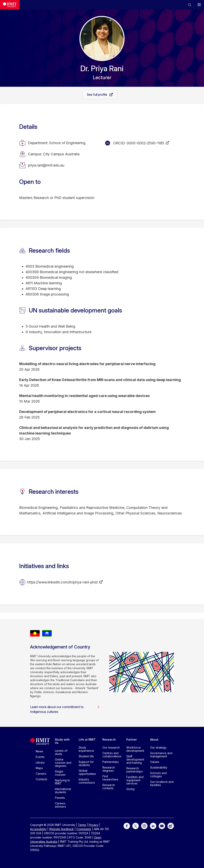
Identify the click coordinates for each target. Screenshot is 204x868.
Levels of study (61, 752)
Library (40, 762)
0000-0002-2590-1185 (145, 143)
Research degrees (109, 769)
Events (40, 757)
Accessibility (38, 829)
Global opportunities (87, 772)
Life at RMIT (87, 739)
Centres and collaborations (112, 755)
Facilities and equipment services (135, 780)
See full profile (97, 95)
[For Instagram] (144, 826)
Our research (111, 747)
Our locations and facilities (162, 783)
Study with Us (62, 741)
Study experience (86, 749)
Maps (39, 768)
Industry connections (87, 781)
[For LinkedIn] (153, 826)
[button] (190, 5)
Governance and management (161, 755)
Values (155, 762)
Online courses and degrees (63, 763)
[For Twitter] (136, 826)
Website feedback (61, 829)
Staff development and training (135, 759)
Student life (86, 756)
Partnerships (111, 762)
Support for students (86, 763)
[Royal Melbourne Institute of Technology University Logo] (10, 5)
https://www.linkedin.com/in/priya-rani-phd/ (62, 582)
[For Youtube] (162, 826)
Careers (41, 774)
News (39, 751)
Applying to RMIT (62, 782)
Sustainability (159, 767)
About (154, 739)
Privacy (94, 825)
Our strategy (158, 747)
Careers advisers (60, 805)
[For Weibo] (171, 826)
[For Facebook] (127, 826)
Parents (60, 798)
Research (109, 739)
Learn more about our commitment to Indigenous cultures (65, 709)
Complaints (84, 829)
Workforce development (135, 749)
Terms (82, 825)
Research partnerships (135, 770)
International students (63, 791)
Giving (130, 789)
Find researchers (110, 778)
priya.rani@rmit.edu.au (46, 165)
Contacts (42, 779)
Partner (132, 739)
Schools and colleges (158, 775)
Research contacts (109, 787)
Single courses (60, 773)
